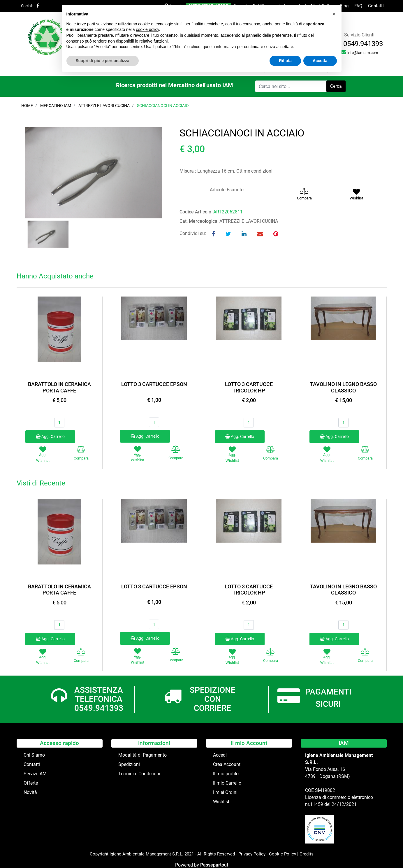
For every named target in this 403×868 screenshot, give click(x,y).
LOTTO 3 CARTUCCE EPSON (154, 384)
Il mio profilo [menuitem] (226, 774)
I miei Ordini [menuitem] (225, 792)
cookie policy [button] (147, 29)
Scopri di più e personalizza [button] (103, 61)
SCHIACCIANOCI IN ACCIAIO (163, 106)
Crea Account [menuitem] (227, 764)
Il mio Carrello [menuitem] (227, 783)
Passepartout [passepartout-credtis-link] (214, 865)
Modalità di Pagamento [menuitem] (142, 755)
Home (27, 106)
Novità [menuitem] (30, 792)
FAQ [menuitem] (358, 6)
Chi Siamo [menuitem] (34, 755)
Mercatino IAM (56, 106)
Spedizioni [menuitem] (129, 764)
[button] (336, 86)
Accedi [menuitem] (220, 755)
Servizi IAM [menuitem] (35, 774)
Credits (307, 854)
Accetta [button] (320, 61)
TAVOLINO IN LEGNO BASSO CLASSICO (343, 387)
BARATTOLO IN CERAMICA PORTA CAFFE (59, 387)
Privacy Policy (252, 854)
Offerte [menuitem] (31, 783)
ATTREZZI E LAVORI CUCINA (104, 106)
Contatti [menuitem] (376, 6)
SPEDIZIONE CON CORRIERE (213, 699)
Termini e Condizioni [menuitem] (139, 774)
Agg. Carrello (50, 436)
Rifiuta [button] (285, 61)
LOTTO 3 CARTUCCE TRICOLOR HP (249, 387)
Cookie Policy (283, 854)
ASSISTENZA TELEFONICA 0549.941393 (99, 699)
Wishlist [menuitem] (221, 802)
